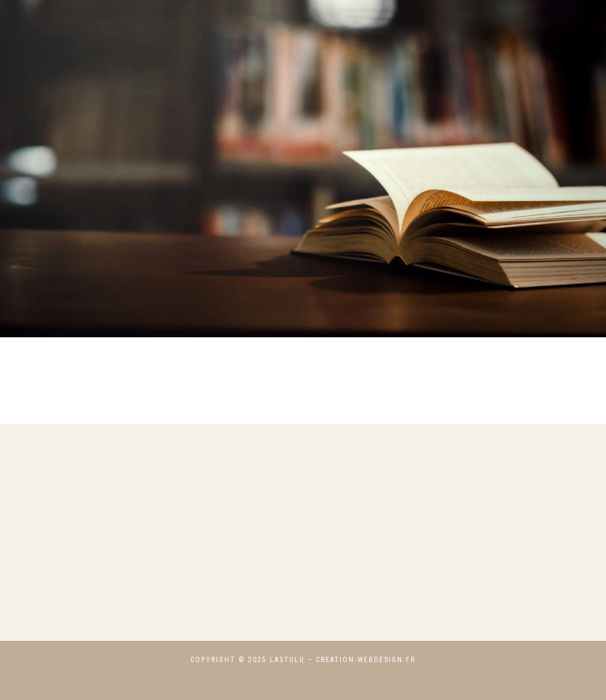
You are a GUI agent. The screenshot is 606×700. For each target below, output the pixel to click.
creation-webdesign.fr (366, 660)
